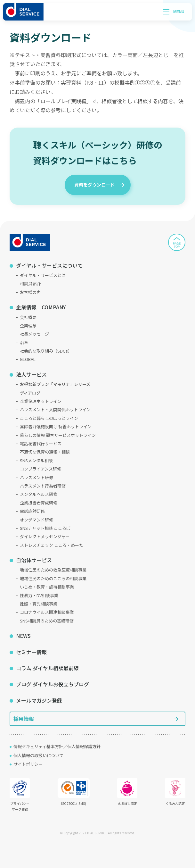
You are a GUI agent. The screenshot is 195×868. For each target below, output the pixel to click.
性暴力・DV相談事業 (39, 595)
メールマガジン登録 (39, 700)
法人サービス (31, 374)
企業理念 (28, 325)
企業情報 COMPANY (41, 307)
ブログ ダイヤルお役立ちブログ (53, 684)
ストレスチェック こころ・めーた (52, 545)
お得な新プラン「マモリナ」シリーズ (55, 384)
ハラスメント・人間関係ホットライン (55, 409)
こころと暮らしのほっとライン (49, 418)
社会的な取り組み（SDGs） (46, 351)
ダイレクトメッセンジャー (45, 536)
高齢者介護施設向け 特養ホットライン (56, 426)
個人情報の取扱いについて (38, 755)
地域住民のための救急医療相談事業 (53, 570)
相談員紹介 (30, 284)
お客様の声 (30, 292)
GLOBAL (28, 359)
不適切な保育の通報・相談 (45, 452)
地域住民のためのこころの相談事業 (53, 578)
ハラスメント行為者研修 (43, 486)
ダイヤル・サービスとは (43, 275)
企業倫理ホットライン (41, 401)
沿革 (24, 342)
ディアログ (30, 393)
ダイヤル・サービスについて (49, 265)
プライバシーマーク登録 (20, 795)
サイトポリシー (28, 764)
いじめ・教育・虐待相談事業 (47, 587)
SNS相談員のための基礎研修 (47, 621)
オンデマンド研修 (37, 520)
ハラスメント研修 (37, 477)
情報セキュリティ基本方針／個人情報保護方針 (57, 746)
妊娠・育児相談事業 (39, 604)
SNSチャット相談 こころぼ (45, 528)
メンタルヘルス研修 (39, 494)
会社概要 (28, 317)
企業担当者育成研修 (39, 503)
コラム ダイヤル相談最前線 (47, 668)
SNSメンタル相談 (36, 460)
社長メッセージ (34, 334)
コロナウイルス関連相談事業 (47, 612)
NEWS (23, 636)
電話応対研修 (32, 511)
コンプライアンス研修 (41, 469)
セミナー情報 (31, 652)
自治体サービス (34, 560)
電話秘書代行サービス (41, 443)
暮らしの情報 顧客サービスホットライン (58, 435)
